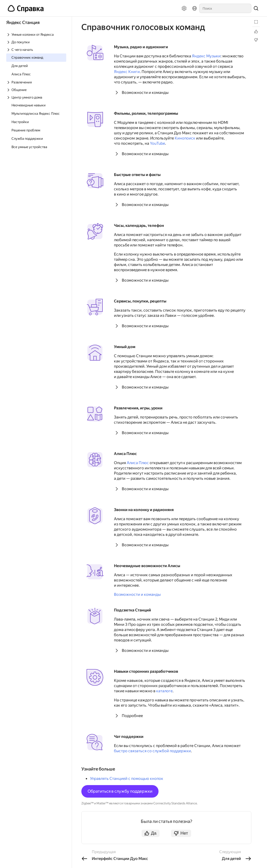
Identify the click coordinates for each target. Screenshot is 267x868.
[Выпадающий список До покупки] (36, 42)
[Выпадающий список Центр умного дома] (36, 97)
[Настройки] (184, 8)
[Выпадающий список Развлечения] (36, 82)
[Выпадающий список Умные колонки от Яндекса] (36, 35)
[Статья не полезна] (256, 40)
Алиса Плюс (138, 463)
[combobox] (225, 8)
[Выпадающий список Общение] (36, 90)
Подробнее (132, 716)
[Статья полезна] (256, 32)
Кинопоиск (185, 138)
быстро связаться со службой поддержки (152, 751)
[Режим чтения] (256, 22)
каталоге (164, 691)
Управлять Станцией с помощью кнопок (127, 779)
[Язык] (195, 8)
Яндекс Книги (127, 72)
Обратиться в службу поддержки (120, 791)
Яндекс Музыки (206, 56)
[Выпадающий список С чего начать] (36, 50)
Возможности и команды (145, 93)
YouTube (157, 143)
